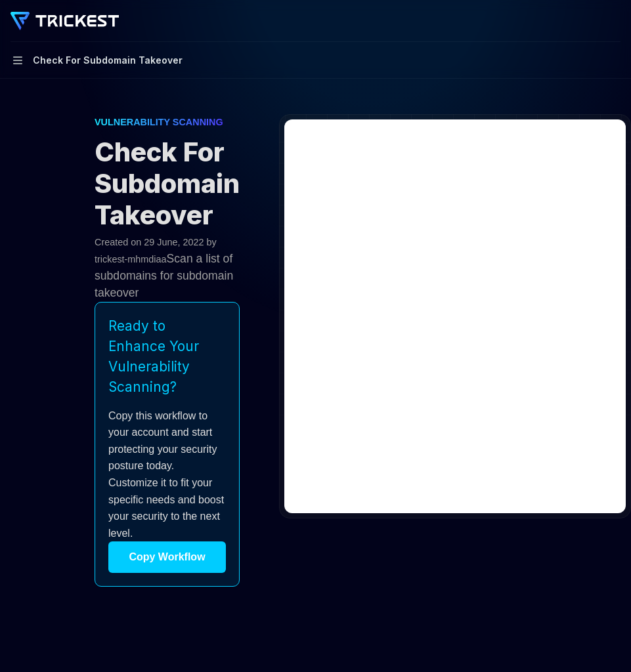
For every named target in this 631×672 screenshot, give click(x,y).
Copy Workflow (167, 557)
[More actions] (614, 21)
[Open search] (589, 21)
